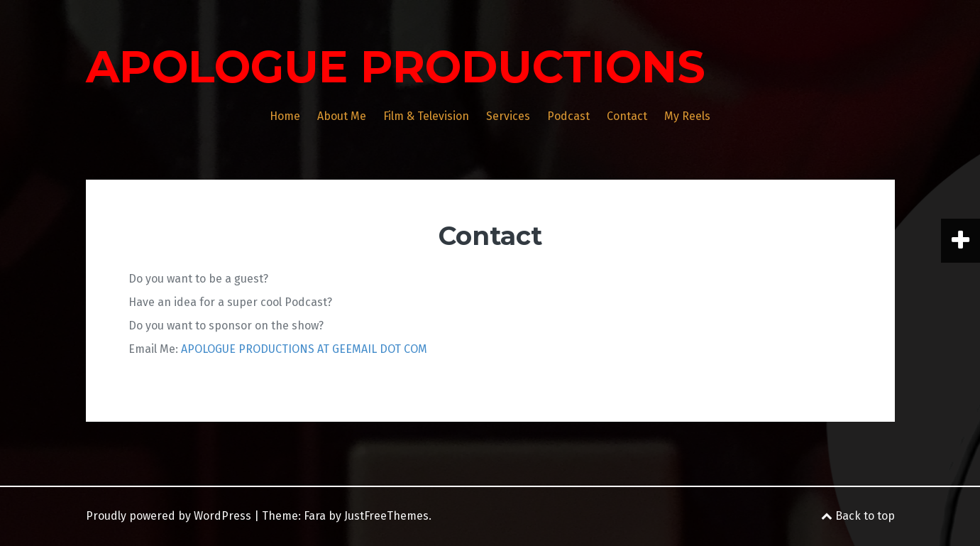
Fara (315, 516)
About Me (342, 116)
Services (508, 116)
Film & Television (426, 116)
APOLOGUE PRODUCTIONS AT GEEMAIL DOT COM (304, 349)
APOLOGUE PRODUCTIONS (396, 67)
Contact (627, 116)
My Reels (687, 116)
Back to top (858, 516)
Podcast (568, 116)
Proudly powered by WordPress (169, 516)
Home (285, 116)
